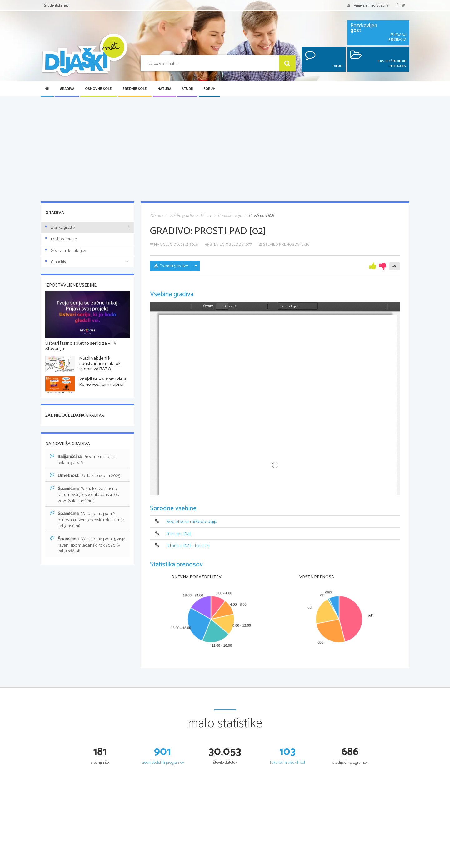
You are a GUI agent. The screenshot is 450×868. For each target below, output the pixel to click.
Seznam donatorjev (66, 250)
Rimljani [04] (179, 534)
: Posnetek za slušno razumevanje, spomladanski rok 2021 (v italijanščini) (86, 495)
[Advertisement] (225, 150)
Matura (164, 89)
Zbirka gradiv (60, 227)
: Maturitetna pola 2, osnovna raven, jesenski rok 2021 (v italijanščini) (87, 521)
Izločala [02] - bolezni (188, 546)
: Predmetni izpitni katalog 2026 (84, 459)
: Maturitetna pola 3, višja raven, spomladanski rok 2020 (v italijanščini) (84, 546)
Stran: (208, 306)
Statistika (87, 262)
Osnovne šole (98, 89)
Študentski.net (56, 5)
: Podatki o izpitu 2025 (87, 476)
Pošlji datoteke (61, 239)
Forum (209, 89)
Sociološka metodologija (192, 522)
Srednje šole (135, 89)
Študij (187, 89)
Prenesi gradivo (172, 266)
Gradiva (67, 89)
